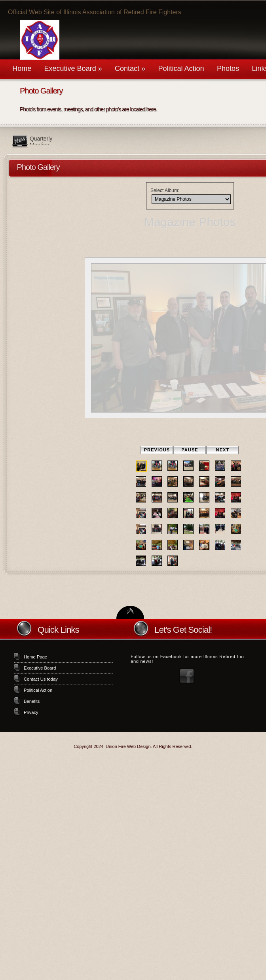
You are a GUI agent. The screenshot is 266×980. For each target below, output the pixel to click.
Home (22, 69)
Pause (190, 450)
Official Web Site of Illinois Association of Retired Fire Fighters (95, 12)
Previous (157, 450)
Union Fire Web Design (128, 746)
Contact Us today (41, 679)
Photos (228, 69)
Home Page (35, 657)
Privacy (31, 712)
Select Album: (165, 190)
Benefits (32, 701)
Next (223, 450)
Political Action (181, 69)
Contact (130, 69)
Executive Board (73, 69)
